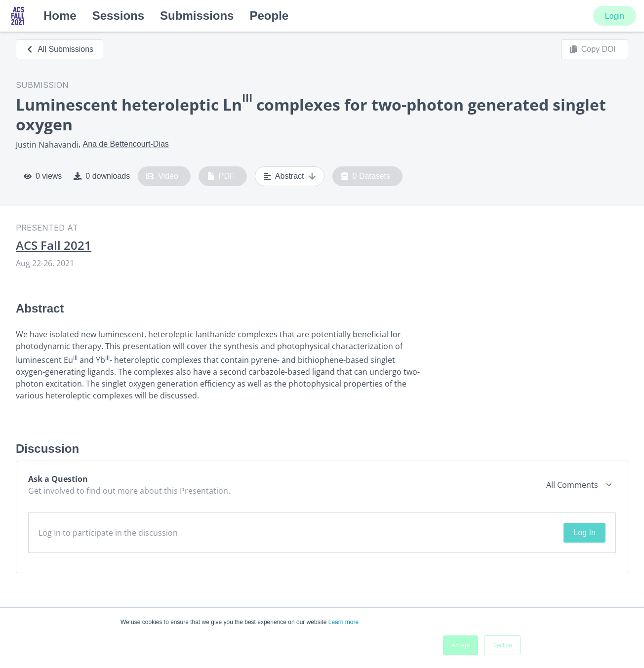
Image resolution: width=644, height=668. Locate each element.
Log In (584, 532)
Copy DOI (593, 49)
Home (60, 16)
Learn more (343, 622)
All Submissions (60, 49)
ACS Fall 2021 (54, 245)
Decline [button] (502, 645)
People (269, 16)
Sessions (118, 16)
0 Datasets (366, 176)
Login (615, 16)
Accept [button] (461, 645)
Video (162, 176)
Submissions (197, 16)
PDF (221, 176)
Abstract (290, 176)
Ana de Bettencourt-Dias (125, 144)
